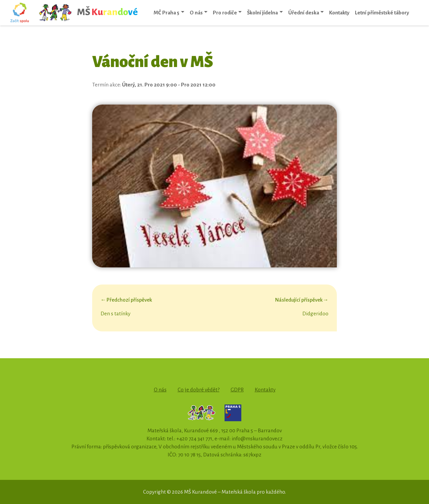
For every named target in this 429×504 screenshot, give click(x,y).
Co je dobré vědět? (199, 390)
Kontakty (339, 13)
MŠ (88, 13)
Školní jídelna (262, 13)
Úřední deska (304, 13)
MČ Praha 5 (166, 13)
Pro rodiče (225, 13)
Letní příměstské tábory (382, 13)
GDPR (237, 390)
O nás (196, 13)
